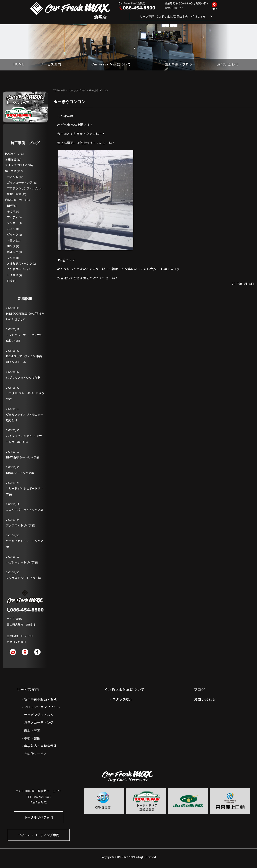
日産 (10, 281)
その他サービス (35, 754)
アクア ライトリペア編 (20, 525)
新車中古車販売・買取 (40, 699)
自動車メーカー (15, 200)
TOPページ (59, 90)
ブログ (199, 689)
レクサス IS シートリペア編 (23, 578)
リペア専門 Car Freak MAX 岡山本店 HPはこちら (173, 16)
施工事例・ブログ (179, 64)
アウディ (13, 217)
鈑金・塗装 (32, 730)
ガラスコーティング (20, 182)
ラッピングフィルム (39, 715)
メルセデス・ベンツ (20, 263)
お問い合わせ (228, 64)
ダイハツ (13, 234)
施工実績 (11, 171)
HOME (19, 64)
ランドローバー (17, 269)
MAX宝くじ (12, 154)
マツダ (11, 258)
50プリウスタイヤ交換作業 (23, 378)
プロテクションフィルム (22, 188)
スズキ (11, 229)
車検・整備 (14, 194)
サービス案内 (51, 64)
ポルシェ (13, 252)
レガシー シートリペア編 (22, 562)
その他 (11, 211)
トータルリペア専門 (39, 817)
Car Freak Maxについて (111, 64)
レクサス (13, 275)
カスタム (13, 177)
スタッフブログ (77, 90)
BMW (10, 206)
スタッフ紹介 (122, 699)
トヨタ (11, 240)
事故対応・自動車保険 (40, 746)
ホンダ (11, 246)
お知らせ (11, 159)
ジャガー (13, 223)
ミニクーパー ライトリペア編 (25, 510)
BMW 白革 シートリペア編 (23, 457)
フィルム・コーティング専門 (39, 835)
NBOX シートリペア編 (20, 473)
